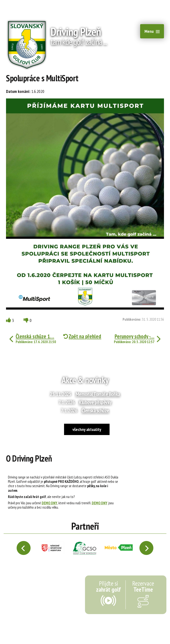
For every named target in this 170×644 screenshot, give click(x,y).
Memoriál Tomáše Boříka (98, 394)
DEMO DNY (49, 503)
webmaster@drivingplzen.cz (94, 629)
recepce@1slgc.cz (117, 5)
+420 (152, 5)
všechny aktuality (87, 429)
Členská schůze (95, 410)
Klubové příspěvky (95, 402)
